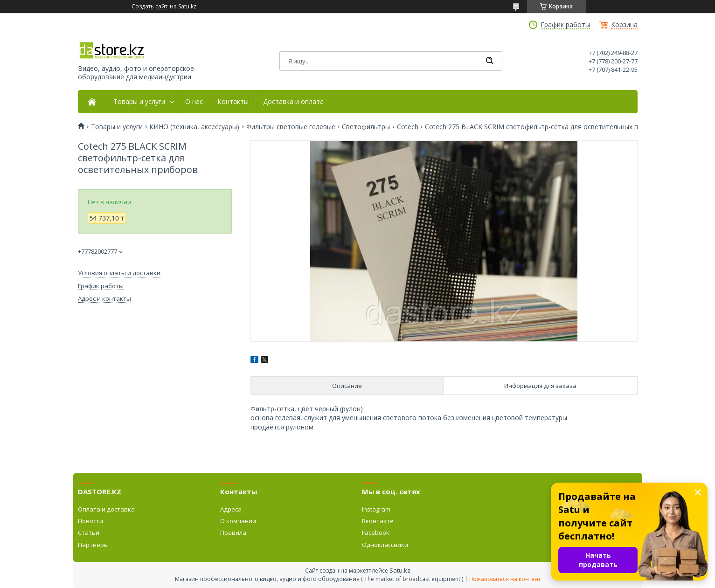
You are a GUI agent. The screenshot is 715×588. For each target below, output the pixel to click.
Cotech (408, 127)
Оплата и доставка (106, 509)
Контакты (233, 102)
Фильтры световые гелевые (291, 127)
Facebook (376, 533)
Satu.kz (400, 570)
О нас (194, 102)
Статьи (89, 533)
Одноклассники (385, 545)
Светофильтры (366, 127)
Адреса (231, 509)
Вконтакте (378, 521)
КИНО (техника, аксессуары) (194, 127)
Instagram (376, 509)
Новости (90, 521)
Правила (233, 533)
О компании (238, 521)
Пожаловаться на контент (505, 579)
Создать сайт (149, 7)
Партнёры (93, 545)
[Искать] (489, 61)
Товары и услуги (139, 102)
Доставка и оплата (293, 102)
